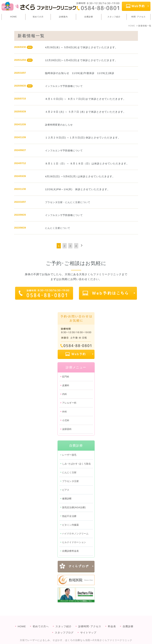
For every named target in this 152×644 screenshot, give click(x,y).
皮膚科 (66, 385)
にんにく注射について (58, 228)
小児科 (66, 420)
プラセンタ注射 (71, 481)
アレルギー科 (69, 403)
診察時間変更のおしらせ (59, 125)
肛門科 (66, 377)
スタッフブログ (64, 627)
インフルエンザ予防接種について (64, 86)
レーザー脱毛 (69, 455)
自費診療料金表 (71, 551)
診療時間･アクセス (90, 620)
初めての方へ (41, 620)
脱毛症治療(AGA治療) (74, 507)
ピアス (66, 490)
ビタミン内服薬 (71, 525)
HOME (14, 17)
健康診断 (67, 499)
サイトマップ (88, 627)
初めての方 (38, 17)
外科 (65, 412)
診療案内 (63, 17)
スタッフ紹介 (114, 17)
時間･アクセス (139, 17)
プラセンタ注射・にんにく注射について (68, 202)
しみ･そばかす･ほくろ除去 (77, 464)
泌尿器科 (67, 429)
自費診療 (89, 17)
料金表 (112, 620)
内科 (65, 394)
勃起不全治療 (69, 516)
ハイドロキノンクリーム (75, 534)
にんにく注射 (69, 472)
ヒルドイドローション (74, 542)
